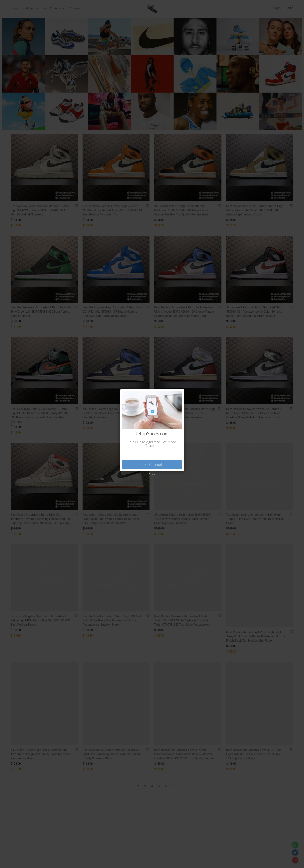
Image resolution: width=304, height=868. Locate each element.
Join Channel (152, 464)
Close (152, 474)
